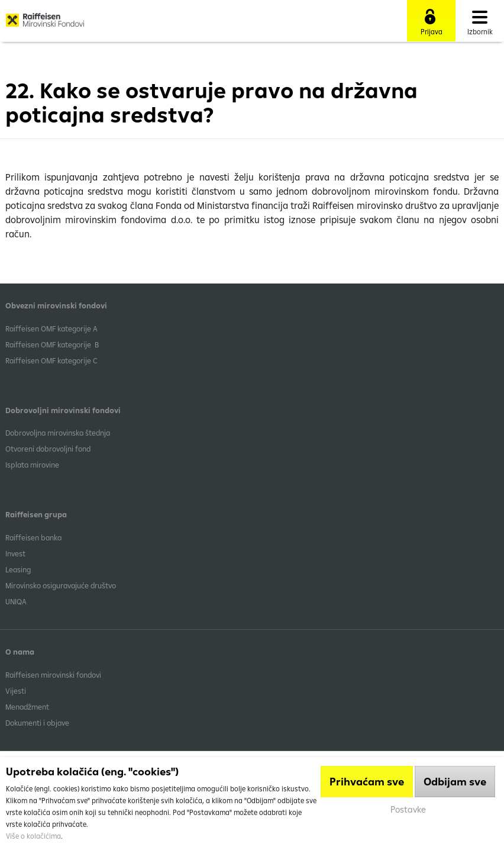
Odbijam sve (455, 782)
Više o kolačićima (33, 836)
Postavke (408, 809)
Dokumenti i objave (37, 723)
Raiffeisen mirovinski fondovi (53, 675)
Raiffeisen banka (33, 537)
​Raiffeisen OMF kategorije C (51, 360)
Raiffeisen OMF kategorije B (52, 344)
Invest (15, 553)
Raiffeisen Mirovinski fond (45, 24)
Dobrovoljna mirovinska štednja (58, 433)
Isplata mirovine (32, 465)
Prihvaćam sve (367, 782)
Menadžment (27, 707)
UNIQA (16, 601)
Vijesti (16, 691)
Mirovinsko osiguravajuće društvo (62, 585)
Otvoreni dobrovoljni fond (48, 449)
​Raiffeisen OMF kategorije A (51, 328)
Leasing (18, 569)
